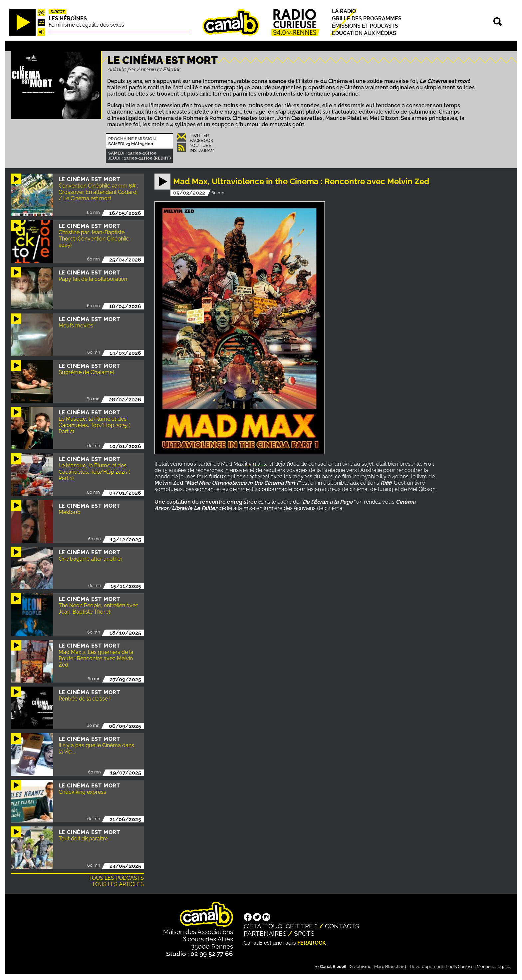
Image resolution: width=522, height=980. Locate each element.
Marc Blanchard (390, 967)
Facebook (201, 140)
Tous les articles (118, 884)
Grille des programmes (367, 18)
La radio (344, 11)
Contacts (342, 926)
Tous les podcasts (116, 878)
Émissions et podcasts (365, 26)
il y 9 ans (256, 464)
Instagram (202, 150)
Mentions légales (494, 967)
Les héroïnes (68, 18)
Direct (58, 12)
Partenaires (265, 933)
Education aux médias (364, 33)
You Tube (201, 145)
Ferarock (312, 943)
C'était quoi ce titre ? (281, 926)
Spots (304, 933)
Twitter (199, 135)
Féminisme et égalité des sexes (86, 25)
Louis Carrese (460, 967)
